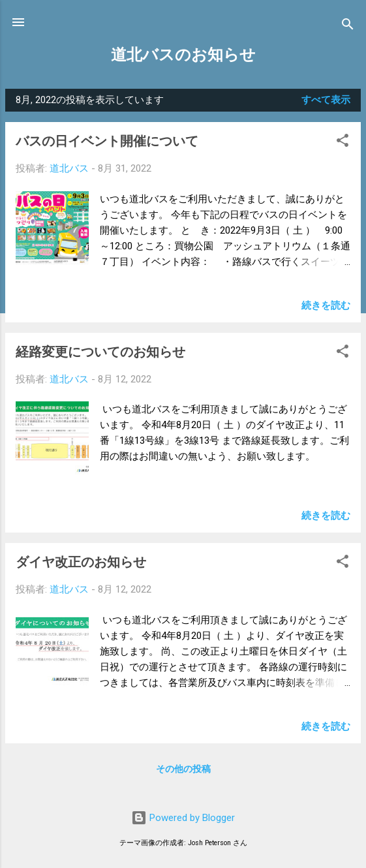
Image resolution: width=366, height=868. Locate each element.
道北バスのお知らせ (183, 55)
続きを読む (326, 305)
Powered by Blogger (183, 818)
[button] (343, 143)
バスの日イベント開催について (107, 141)
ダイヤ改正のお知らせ (81, 562)
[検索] (348, 26)
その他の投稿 (183, 769)
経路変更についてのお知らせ (100, 352)
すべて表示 (326, 100)
